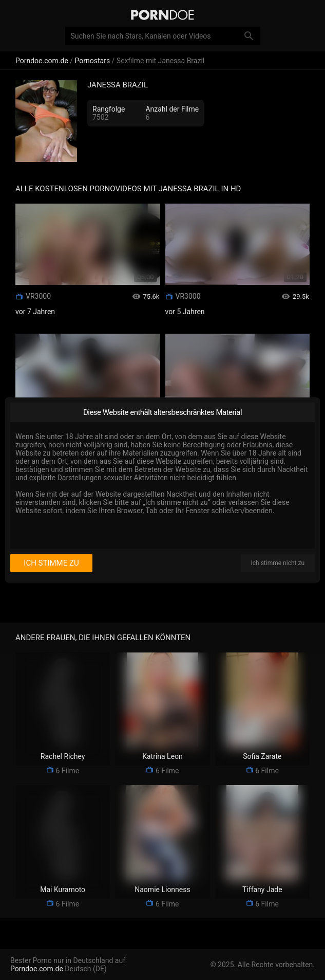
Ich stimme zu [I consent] (51, 563)
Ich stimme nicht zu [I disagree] (278, 563)
